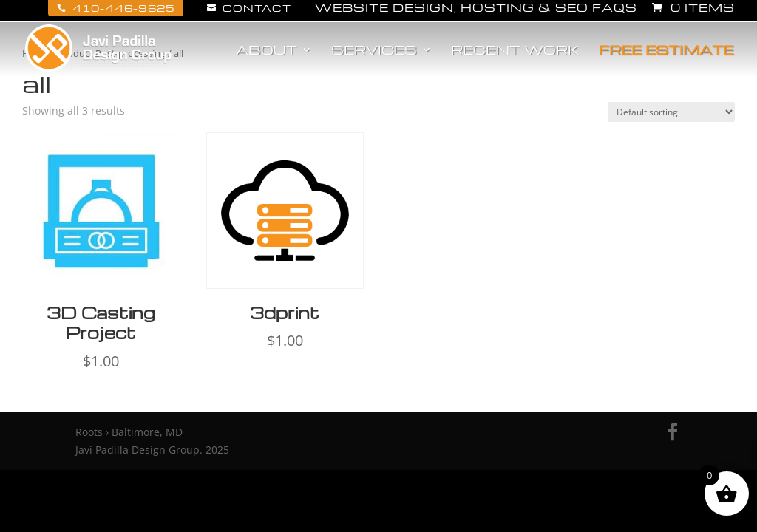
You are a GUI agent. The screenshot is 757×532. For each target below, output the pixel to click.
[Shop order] (671, 112)
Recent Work (515, 51)
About (267, 51)
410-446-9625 (116, 8)
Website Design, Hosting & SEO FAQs (476, 8)
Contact (249, 8)
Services (374, 51)
